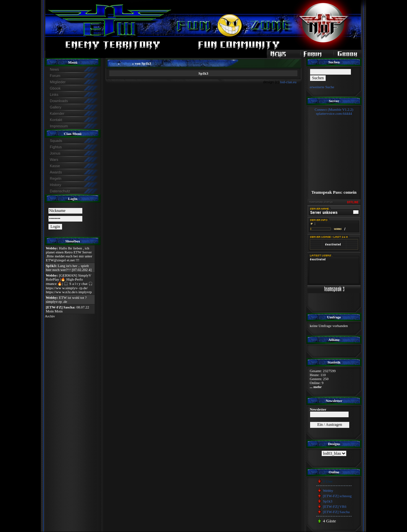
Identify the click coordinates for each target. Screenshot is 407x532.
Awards (56, 172)
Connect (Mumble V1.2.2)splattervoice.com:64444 (334, 111)
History (55, 185)
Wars (54, 160)
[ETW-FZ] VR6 (335, 506)
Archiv (50, 316)
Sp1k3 (328, 501)
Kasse (55, 166)
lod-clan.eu (288, 82)
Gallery (56, 107)
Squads (56, 141)
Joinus (55, 153)
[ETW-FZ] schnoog (337, 496)
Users (113, 64)
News (54, 69)
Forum (55, 76)
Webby (328, 491)
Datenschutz (60, 191)
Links (54, 95)
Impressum (59, 126)
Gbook (55, 88)
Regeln (56, 178)
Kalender (57, 113)
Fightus (56, 147)
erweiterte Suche (322, 87)
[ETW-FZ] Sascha (336, 512)
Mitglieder (58, 82)
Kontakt (56, 120)
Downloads (59, 101)
